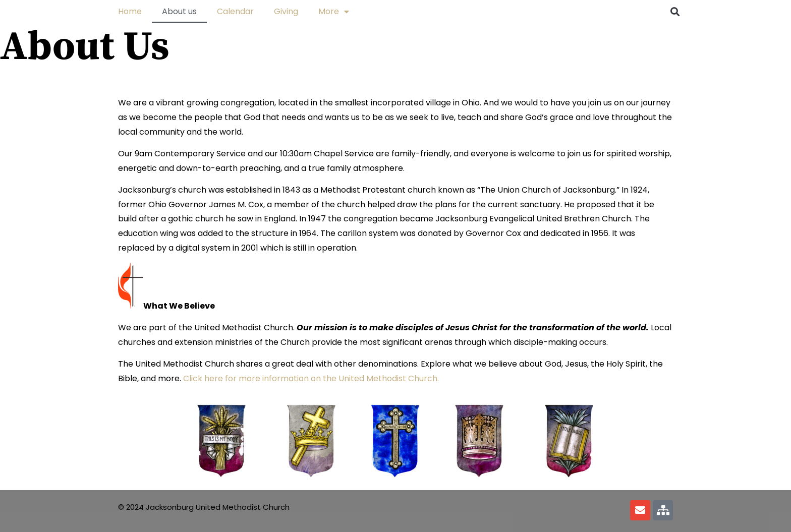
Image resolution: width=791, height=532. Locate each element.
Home (130, 11)
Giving (286, 11)
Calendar (235, 11)
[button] (675, 11)
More (334, 12)
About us (179, 11)
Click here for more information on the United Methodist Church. (311, 378)
